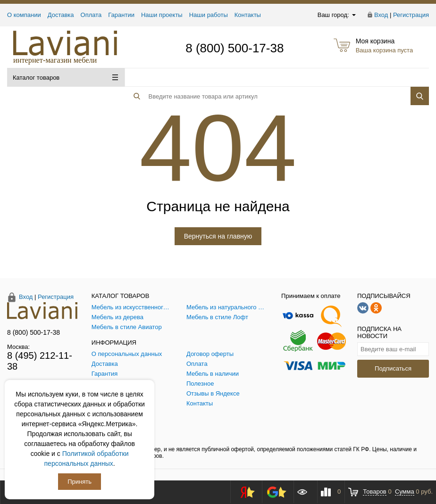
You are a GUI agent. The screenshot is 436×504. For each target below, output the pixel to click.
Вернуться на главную (218, 236)
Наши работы (209, 15)
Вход (381, 15)
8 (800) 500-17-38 (235, 48)
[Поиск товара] (255, 78)
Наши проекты (162, 15)
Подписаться (393, 368)
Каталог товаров (65, 78)
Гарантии (121, 15)
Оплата (91, 15)
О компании (24, 15)
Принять (80, 482)
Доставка (61, 15)
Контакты (248, 15)
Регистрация (411, 15)
